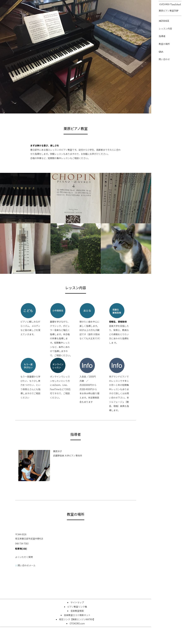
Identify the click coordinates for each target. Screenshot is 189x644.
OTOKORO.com (77, 623)
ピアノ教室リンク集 (77, 607)
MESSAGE (164, 21)
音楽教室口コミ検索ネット (77, 615)
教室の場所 (164, 44)
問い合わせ (164, 59)
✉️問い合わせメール (25, 565)
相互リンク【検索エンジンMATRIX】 (77, 619)
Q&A (161, 52)
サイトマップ (77, 602)
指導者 (162, 36)
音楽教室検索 (77, 611)
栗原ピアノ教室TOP (169, 11)
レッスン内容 (165, 29)
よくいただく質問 (24, 557)
